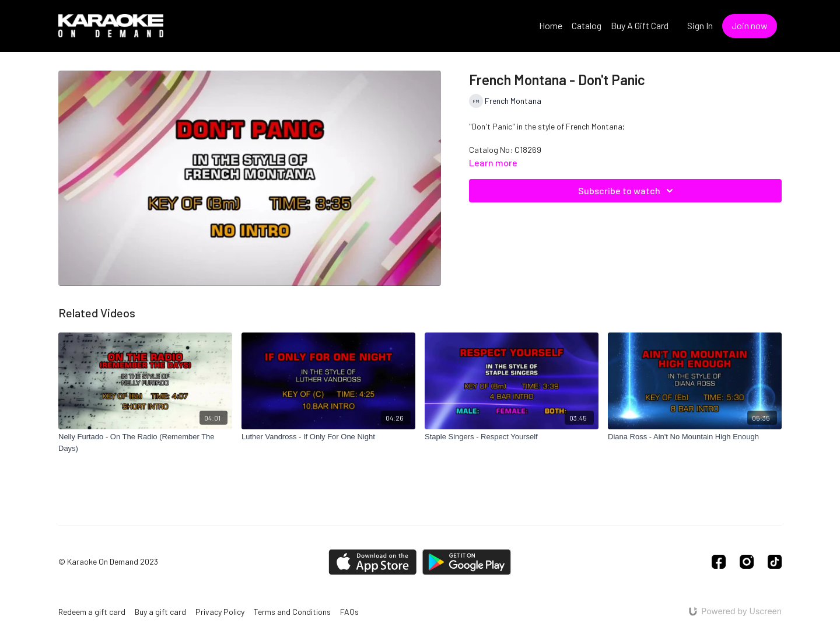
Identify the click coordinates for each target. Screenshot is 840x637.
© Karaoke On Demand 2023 (108, 562)
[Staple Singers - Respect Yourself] (512, 437)
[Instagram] (747, 562)
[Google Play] (467, 562)
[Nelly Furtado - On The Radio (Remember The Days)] (145, 442)
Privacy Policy (220, 612)
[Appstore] (372, 562)
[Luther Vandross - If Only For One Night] (328, 437)
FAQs (349, 612)
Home (551, 25)
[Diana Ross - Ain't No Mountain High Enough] (695, 437)
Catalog (587, 25)
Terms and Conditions (292, 612)
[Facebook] (719, 562)
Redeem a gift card (92, 612)
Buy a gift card (160, 612)
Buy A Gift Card (640, 25)
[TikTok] (775, 562)
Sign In (700, 25)
